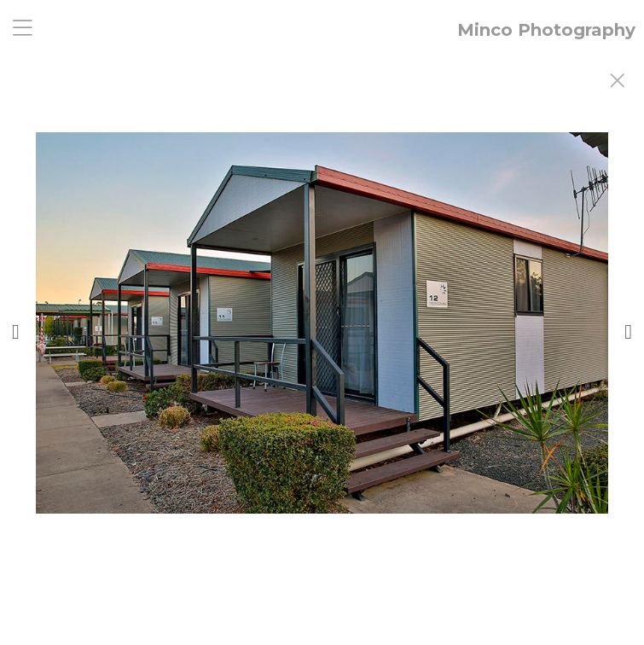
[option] (322, 344)
